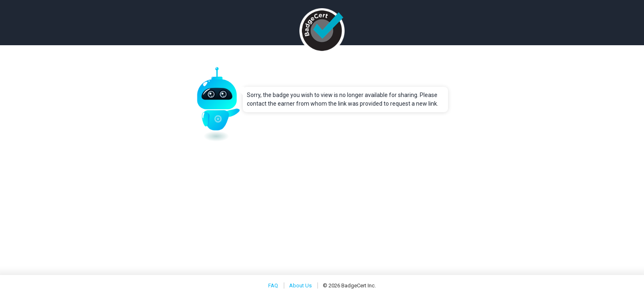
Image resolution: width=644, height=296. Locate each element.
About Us (300, 286)
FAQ (273, 286)
